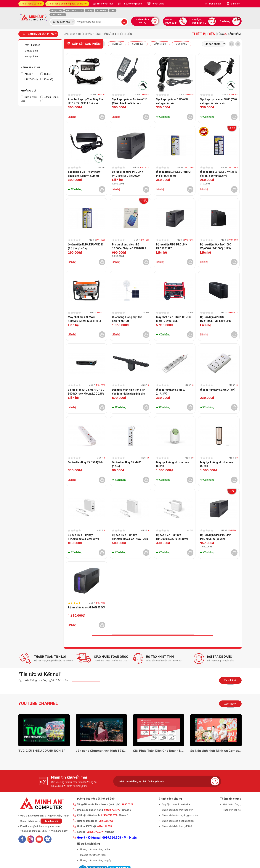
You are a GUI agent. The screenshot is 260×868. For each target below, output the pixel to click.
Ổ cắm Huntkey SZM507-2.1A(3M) (171, 392)
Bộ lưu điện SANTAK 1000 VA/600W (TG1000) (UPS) (216, 246)
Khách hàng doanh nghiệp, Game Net (67, 4)
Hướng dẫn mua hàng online (95, 849)
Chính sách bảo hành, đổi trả (177, 826)
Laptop (89, 11)
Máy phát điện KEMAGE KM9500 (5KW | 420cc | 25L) (84, 319)
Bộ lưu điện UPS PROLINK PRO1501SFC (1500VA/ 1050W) (128, 174)
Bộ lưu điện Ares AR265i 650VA (86, 607)
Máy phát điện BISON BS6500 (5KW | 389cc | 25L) (174, 319)
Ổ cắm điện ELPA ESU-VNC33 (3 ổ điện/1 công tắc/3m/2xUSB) (86, 247)
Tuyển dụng (158, 4)
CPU (113, 11)
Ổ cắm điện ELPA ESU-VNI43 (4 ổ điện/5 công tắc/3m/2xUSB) (173, 174)
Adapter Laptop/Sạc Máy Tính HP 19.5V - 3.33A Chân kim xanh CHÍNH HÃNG (86, 102)
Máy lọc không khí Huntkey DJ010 (172, 464)
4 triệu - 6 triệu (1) (50, 99)
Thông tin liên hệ (232, 810)
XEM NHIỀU (138, 44)
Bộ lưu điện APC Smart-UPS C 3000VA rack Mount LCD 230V (86, 392)
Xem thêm (230, 680)
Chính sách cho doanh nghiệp (178, 821)
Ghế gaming (57, 11)
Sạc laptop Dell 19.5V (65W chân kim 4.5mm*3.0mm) (84, 174)
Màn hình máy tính (74, 11)
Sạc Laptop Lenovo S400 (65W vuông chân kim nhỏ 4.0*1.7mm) (219, 102)
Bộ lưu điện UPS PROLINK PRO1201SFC (172, 246)
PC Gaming (102, 11)
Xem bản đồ (51, 821)
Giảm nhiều (160, 44)
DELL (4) (47, 74)
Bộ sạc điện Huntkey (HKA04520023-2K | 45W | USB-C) (131, 537)
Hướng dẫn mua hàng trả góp (96, 860)
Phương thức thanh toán (93, 855)
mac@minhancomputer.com (44, 826)
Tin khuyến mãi (105, 4)
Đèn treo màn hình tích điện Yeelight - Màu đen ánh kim (129, 392)
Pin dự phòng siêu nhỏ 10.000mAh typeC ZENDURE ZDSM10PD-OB (129, 247)
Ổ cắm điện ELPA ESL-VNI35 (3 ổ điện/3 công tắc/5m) (219, 174)
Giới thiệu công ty (232, 804)
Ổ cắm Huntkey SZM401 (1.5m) (127, 464)
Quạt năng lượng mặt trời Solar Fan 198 (127, 319)
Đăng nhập (215, 4)
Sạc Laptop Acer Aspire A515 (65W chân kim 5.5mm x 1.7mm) (130, 102)
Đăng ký (235, 4)
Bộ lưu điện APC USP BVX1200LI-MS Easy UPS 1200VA (215, 319)
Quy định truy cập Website (176, 804)
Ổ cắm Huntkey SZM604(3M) (218, 390)
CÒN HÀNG (182, 44)
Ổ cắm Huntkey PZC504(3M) (85, 462)
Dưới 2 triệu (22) (29, 99)
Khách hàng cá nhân (31, 4)
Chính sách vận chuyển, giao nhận (180, 815)
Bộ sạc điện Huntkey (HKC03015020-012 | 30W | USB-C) (172, 537)
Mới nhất (117, 44)
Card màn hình (58, 15)
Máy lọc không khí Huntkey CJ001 (216, 464)
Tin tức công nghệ (132, 4)
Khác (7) (47, 79)
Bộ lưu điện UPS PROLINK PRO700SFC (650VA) (216, 537)
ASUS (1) (28, 74)
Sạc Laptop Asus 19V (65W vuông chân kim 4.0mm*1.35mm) (172, 102)
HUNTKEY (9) (30, 79)
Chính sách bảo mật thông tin (178, 810)
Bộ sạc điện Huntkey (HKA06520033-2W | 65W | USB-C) (83, 537)
